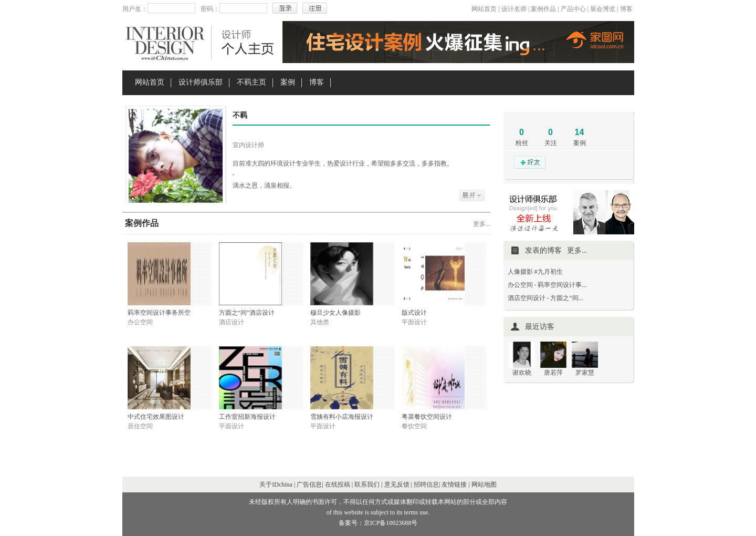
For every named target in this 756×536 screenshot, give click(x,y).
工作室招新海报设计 (247, 417)
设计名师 (514, 9)
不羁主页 (251, 82)
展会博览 (603, 9)
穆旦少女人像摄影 (335, 313)
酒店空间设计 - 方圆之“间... (545, 298)
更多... (482, 224)
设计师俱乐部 (201, 82)
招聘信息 (426, 485)
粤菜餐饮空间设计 (427, 417)
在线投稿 (338, 485)
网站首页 (484, 9)
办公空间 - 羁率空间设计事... (547, 285)
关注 (551, 143)
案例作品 (543, 9)
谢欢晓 (522, 373)
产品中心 (573, 9)
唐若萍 (553, 373)
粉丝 (522, 143)
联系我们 (367, 485)
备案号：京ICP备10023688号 (378, 523)
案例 (288, 82)
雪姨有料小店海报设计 (342, 417)
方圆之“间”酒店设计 (247, 313)
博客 (626, 9)
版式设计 (414, 313)
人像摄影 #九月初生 (535, 272)
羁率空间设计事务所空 (159, 313)
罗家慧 (585, 373)
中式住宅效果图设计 (156, 417)
